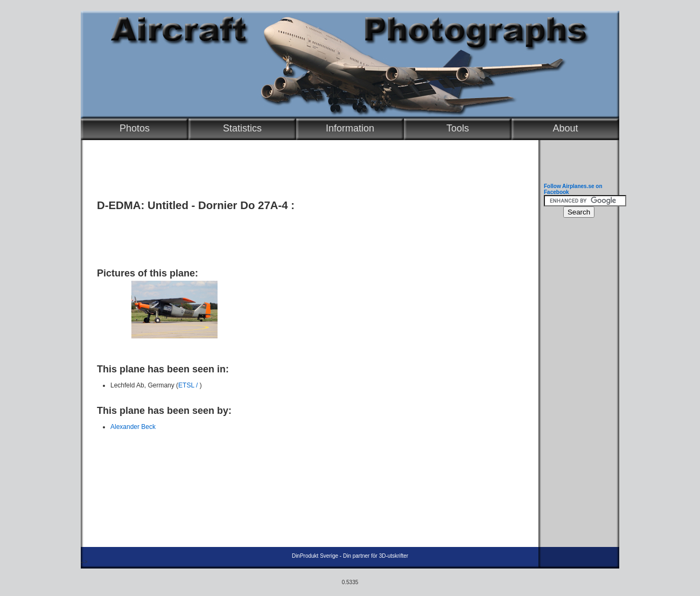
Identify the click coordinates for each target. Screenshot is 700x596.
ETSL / (189, 385)
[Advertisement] (307, 235)
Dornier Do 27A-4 (243, 205)
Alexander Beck (133, 427)
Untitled (168, 205)
